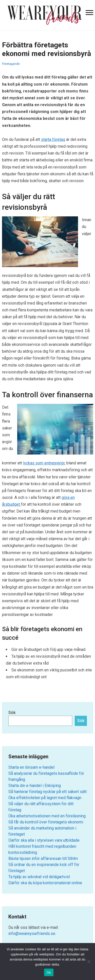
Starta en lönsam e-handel (31, 767)
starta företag (53, 139)
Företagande (11, 64)
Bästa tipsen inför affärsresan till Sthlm (43, 859)
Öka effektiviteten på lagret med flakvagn (45, 798)
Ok (49, 973)
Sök (12, 713)
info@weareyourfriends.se (32, 934)
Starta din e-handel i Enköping (35, 786)
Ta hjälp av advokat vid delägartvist (39, 877)
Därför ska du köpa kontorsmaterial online (45, 883)
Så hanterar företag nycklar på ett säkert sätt (48, 792)
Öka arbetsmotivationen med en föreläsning (47, 816)
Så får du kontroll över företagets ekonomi (46, 822)
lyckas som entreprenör (44, 463)
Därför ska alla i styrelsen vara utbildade (44, 840)
